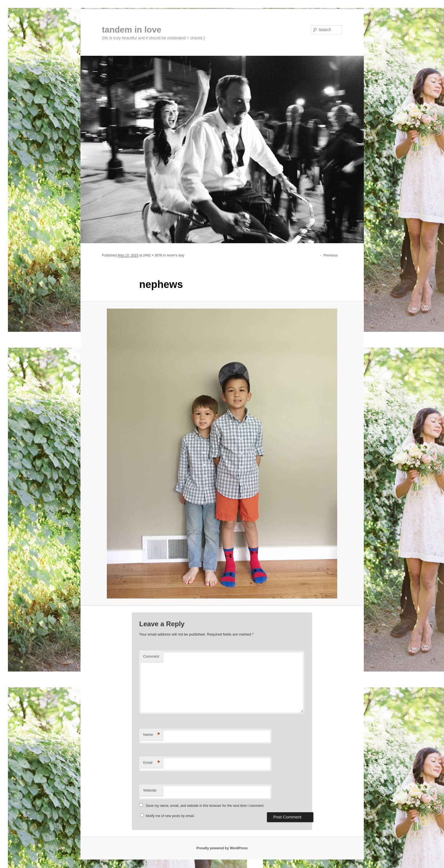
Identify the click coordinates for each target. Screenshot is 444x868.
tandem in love (132, 30)
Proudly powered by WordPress (222, 848)
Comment (151, 656)
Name (151, 735)
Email (151, 763)
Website (150, 790)
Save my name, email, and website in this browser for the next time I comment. (205, 806)
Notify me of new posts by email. (170, 816)
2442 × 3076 (153, 255)
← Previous (328, 255)
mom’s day (175, 255)
